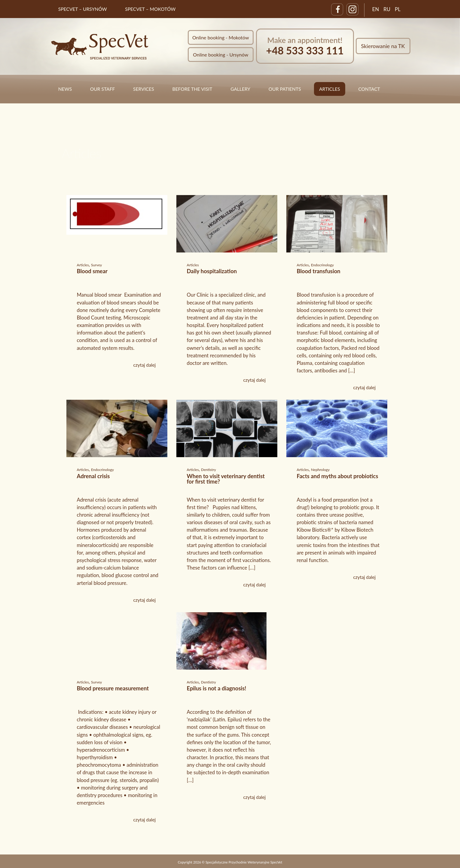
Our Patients (285, 89)
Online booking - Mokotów (221, 37)
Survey (96, 265)
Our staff (102, 89)
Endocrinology (322, 265)
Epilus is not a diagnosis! (217, 688)
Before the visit (192, 89)
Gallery (240, 89)
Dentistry (209, 470)
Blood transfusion (319, 271)
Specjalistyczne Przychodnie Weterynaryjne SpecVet (244, 862)
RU (387, 9)
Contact (369, 89)
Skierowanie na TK (383, 46)
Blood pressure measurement (113, 688)
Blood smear (92, 271)
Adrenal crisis (93, 476)
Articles (329, 89)
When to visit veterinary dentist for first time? (226, 479)
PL (398, 9)
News (65, 89)
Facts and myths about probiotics (338, 476)
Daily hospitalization (212, 271)
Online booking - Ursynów (221, 55)
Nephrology (320, 470)
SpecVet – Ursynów (83, 9)
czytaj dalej (144, 365)
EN (376, 9)
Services (144, 89)
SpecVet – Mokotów (150, 9)
